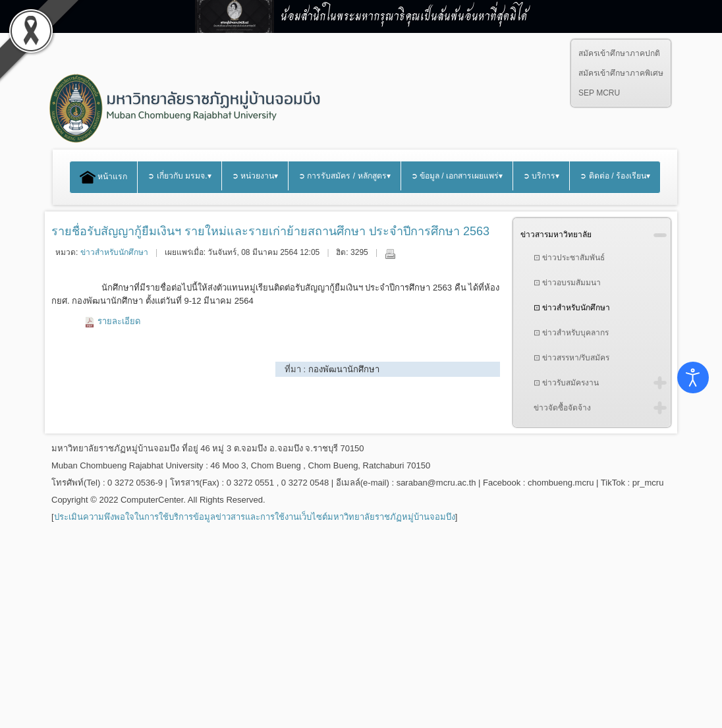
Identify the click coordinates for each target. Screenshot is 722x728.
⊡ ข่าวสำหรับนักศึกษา (572, 308)
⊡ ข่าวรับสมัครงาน (566, 383)
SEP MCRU (599, 93)
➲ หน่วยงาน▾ (255, 176)
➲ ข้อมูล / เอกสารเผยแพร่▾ (457, 176)
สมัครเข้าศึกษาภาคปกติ (619, 53)
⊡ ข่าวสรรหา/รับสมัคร (572, 358)
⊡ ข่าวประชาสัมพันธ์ (569, 258)
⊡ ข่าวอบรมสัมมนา (567, 283)
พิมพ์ (390, 254)
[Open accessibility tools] (693, 378)
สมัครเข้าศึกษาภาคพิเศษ (621, 73)
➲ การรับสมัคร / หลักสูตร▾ (345, 176)
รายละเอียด (119, 321)
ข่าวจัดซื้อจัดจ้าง (562, 408)
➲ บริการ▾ (541, 176)
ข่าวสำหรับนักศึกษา (114, 252)
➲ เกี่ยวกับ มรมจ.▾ (179, 176)
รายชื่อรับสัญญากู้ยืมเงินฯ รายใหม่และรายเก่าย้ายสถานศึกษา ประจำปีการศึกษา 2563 (270, 231)
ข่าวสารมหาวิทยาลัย (556, 235)
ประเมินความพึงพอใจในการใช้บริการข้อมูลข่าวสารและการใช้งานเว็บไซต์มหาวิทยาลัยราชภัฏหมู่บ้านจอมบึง (255, 517)
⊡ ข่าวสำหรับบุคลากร (571, 333)
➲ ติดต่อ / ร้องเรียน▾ (615, 176)
